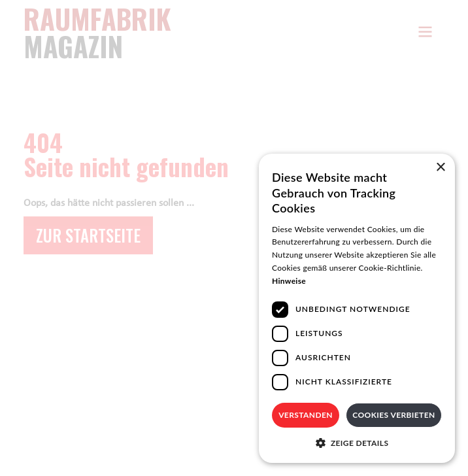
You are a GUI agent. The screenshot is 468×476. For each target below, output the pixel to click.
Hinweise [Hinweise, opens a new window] (289, 281)
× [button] (440, 168)
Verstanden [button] (306, 415)
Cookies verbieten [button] (393, 415)
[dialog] (357, 308)
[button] (357, 443)
